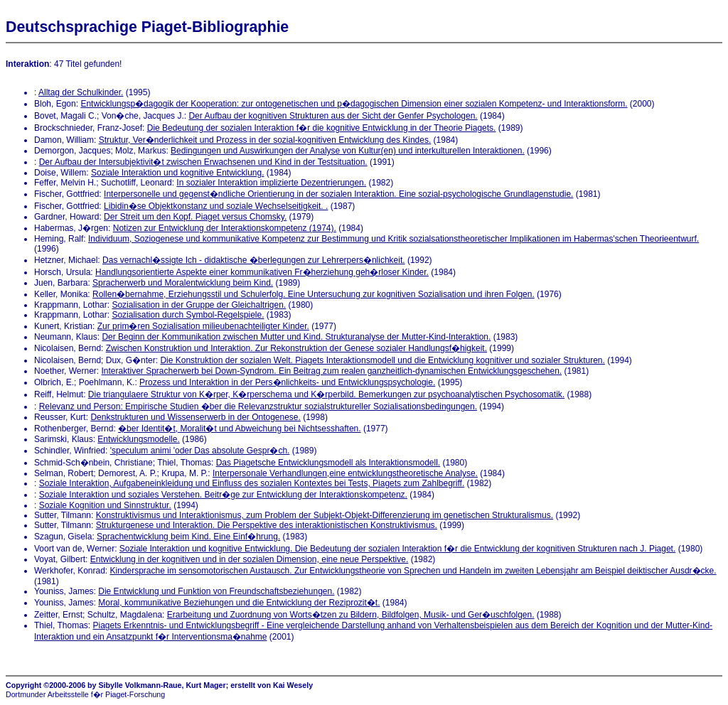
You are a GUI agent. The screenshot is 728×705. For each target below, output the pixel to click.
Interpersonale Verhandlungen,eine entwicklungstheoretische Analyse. (345, 473)
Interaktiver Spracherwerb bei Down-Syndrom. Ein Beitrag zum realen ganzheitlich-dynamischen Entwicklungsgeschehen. (332, 371)
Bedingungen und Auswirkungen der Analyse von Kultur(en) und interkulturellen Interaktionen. (348, 151)
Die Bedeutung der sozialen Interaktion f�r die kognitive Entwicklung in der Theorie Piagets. (322, 128)
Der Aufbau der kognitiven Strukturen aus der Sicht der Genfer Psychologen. (333, 116)
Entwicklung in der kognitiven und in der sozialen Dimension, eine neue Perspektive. (250, 559)
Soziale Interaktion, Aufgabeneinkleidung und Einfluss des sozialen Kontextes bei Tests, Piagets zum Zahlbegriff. (252, 483)
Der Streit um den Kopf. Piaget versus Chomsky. (195, 217)
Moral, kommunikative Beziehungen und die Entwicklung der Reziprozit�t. (239, 603)
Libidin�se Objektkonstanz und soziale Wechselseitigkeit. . (216, 206)
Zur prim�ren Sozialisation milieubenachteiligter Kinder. (203, 326)
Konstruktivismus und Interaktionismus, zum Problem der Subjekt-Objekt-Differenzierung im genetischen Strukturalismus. (325, 515)
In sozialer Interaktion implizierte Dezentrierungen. (271, 183)
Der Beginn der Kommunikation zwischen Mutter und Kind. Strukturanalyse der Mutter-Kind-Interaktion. (296, 337)
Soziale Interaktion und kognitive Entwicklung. (177, 173)
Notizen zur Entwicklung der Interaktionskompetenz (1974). (225, 228)
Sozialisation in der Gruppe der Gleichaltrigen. (199, 305)
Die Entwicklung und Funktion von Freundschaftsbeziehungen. (216, 591)
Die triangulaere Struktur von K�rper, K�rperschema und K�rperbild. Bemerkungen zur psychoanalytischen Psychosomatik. (326, 394)
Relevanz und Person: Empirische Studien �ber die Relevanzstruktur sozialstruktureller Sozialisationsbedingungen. (258, 407)
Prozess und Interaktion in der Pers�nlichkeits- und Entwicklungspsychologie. (287, 382)
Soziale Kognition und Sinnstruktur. (105, 505)
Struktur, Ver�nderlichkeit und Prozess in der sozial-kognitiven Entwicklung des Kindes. (265, 140)
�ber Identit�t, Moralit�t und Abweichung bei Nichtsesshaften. (240, 429)
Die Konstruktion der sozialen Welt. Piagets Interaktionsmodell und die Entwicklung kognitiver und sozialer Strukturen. (382, 360)
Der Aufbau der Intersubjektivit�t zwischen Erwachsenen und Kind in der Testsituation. (203, 162)
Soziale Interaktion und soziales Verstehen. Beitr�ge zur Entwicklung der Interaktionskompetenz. (223, 495)
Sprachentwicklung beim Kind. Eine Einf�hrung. (188, 537)
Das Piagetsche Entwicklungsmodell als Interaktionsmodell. (328, 463)
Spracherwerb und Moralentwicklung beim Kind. (183, 283)
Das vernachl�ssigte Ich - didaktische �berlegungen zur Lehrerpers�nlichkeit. (254, 260)
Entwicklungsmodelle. (138, 439)
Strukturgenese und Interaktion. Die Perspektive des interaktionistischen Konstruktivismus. (267, 525)
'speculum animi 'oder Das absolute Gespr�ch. (200, 451)
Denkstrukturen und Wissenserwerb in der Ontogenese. (195, 417)
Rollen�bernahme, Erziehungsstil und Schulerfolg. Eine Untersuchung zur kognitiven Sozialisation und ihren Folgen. (314, 294)
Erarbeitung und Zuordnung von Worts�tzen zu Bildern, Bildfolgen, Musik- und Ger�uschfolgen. (351, 615)
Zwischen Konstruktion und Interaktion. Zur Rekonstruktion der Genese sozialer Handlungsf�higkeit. (296, 348)
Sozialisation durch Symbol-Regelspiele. (188, 315)
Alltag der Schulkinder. (81, 92)
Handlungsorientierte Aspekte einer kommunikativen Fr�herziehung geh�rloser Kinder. (262, 272)
